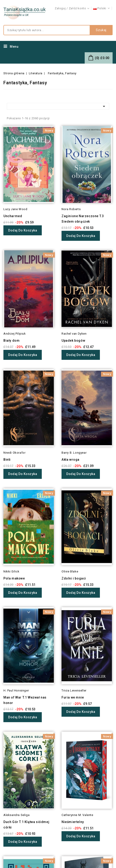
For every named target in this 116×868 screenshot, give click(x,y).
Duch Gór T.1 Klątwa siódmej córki (26, 825)
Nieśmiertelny (73, 822)
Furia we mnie (73, 697)
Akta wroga (70, 460)
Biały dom (11, 341)
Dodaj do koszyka (23, 230)
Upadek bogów (73, 341)
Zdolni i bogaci (74, 578)
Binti (7, 460)
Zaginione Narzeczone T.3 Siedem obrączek (83, 219)
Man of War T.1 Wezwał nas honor (25, 700)
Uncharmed (13, 216)
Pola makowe (14, 578)
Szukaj (101, 30)
